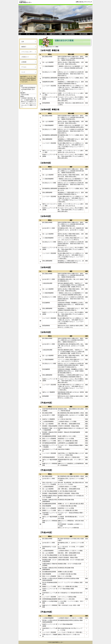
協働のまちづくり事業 (55, 34)
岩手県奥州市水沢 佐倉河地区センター (26, 2)
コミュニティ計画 (42, 34)
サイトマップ (88, 2)
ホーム (28, 34)
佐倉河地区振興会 (69, 34)
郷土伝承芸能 (83, 34)
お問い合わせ (79, 2)
